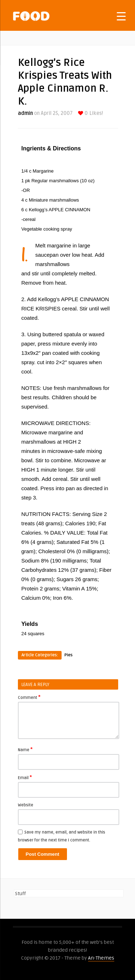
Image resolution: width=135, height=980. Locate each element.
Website (26, 805)
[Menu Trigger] (121, 16)
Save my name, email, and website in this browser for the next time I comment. (62, 836)
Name (25, 749)
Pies (69, 655)
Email (25, 777)
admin (25, 113)
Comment (29, 697)
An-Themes (101, 958)
